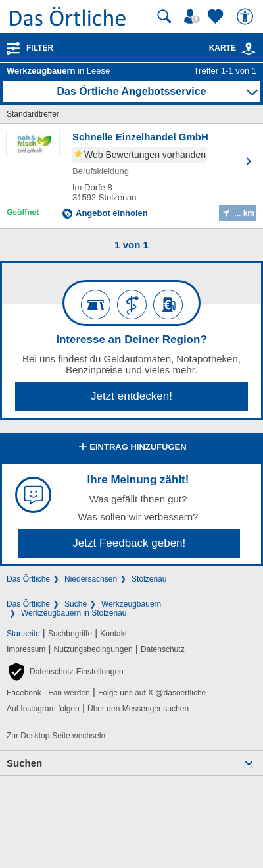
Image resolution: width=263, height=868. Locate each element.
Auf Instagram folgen (43, 709)
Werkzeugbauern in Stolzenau (74, 613)
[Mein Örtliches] (194, 16)
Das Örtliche (28, 579)
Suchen (24, 763)
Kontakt (113, 634)
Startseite (23, 634)
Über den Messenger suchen (138, 709)
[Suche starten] (164, 16)
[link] (249, 49)
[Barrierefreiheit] (247, 16)
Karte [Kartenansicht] (233, 48)
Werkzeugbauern (131, 604)
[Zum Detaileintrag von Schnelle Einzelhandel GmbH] (131, 176)
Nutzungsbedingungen (93, 649)
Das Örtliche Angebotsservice (131, 91)
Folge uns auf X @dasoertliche (152, 693)
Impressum (26, 649)
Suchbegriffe (70, 634)
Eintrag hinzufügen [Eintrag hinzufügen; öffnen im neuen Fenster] (131, 448)
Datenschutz (163, 649)
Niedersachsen (91, 579)
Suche (76, 604)
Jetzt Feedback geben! (129, 543)
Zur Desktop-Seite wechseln (56, 736)
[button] (65, 672)
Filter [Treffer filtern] (40, 48)
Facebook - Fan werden (48, 693)
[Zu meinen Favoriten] (217, 16)
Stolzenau (149, 579)
